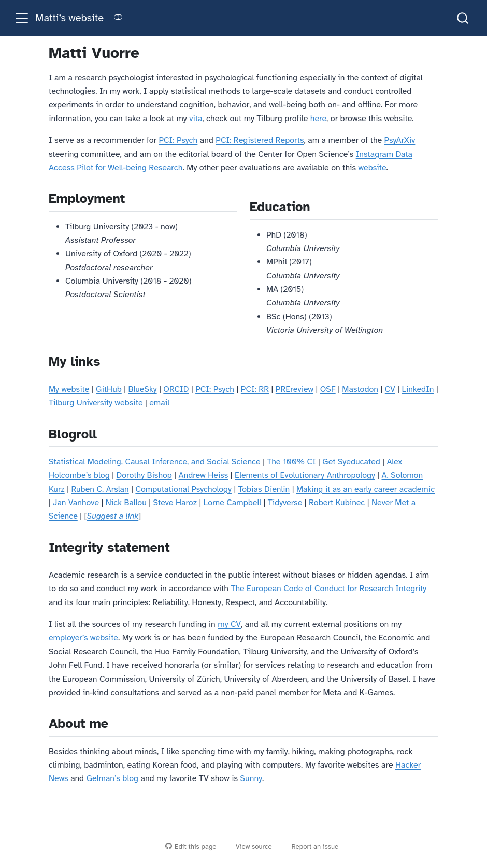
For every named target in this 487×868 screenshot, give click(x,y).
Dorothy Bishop (144, 475)
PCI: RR (255, 389)
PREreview (295, 389)
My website (69, 389)
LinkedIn (418, 389)
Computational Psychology (183, 489)
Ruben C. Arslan (100, 489)
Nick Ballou (126, 503)
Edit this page (191, 847)
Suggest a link (113, 516)
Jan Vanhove (76, 503)
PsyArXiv (400, 140)
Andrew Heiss (204, 475)
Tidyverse (285, 503)
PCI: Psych (178, 140)
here (318, 119)
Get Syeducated (351, 462)
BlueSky (142, 389)
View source (249, 847)
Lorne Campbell (232, 503)
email (159, 403)
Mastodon (360, 389)
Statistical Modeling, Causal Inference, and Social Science (155, 462)
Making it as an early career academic (366, 489)
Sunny (251, 778)
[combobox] (463, 18)
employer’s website (83, 638)
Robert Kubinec (337, 503)
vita (196, 119)
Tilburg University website (96, 403)
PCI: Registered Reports (260, 140)
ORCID (176, 389)
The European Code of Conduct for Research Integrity (328, 589)
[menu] (22, 18)
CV (390, 389)
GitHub (109, 389)
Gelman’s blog (112, 778)
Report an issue (311, 847)
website (373, 168)
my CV (229, 624)
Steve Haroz (175, 503)
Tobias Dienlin (264, 489)
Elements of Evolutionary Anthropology (305, 475)
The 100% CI (291, 462)
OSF (328, 389)
